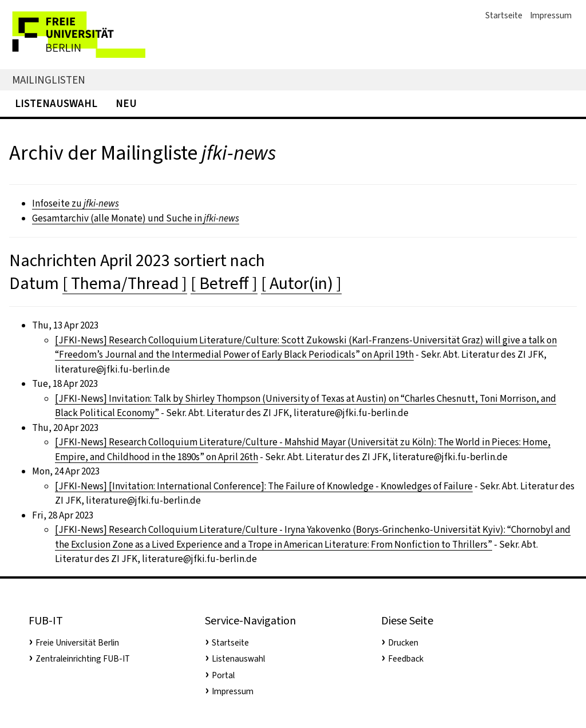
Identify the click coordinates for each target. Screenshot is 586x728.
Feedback (406, 659)
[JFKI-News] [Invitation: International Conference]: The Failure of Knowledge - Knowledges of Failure (264, 486)
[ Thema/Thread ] (125, 283)
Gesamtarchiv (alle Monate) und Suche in (136, 218)
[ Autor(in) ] (301, 283)
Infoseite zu (76, 203)
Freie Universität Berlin (77, 643)
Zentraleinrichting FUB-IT (83, 659)
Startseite (504, 15)
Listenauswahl (56, 103)
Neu (126, 103)
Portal (223, 675)
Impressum (551, 15)
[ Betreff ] (224, 283)
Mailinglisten (49, 80)
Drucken (403, 643)
